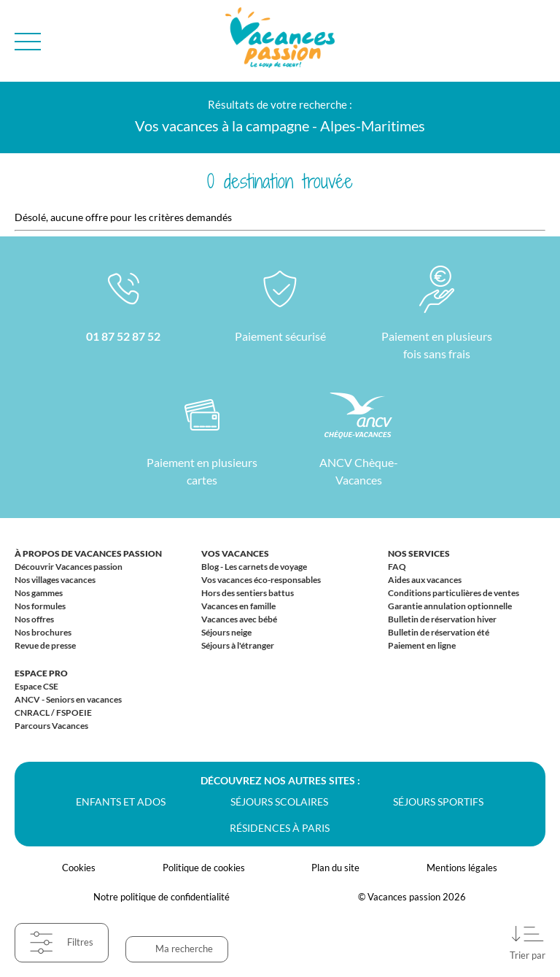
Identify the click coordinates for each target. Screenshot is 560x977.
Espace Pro (41, 673)
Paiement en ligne (422, 645)
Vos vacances (235, 553)
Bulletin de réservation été (439, 632)
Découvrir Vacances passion (69, 567)
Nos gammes (39, 593)
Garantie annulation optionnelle (450, 606)
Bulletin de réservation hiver (442, 619)
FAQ (397, 567)
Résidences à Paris (280, 828)
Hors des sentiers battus (248, 593)
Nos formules (40, 606)
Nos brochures (43, 632)
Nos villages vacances (55, 580)
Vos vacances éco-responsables (261, 580)
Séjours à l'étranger (238, 645)
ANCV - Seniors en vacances (68, 699)
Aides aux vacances (425, 580)
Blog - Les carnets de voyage (254, 567)
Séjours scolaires (279, 802)
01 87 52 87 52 (123, 336)
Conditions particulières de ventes (454, 593)
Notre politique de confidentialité (162, 897)
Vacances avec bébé (239, 619)
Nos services (419, 553)
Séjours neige (226, 632)
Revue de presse (45, 645)
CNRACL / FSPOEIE (53, 713)
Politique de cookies (204, 868)
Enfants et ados (121, 802)
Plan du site (335, 868)
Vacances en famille (238, 606)
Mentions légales (462, 868)
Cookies (79, 868)
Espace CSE (36, 686)
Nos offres (34, 619)
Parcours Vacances (51, 726)
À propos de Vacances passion (88, 553)
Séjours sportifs (438, 802)
